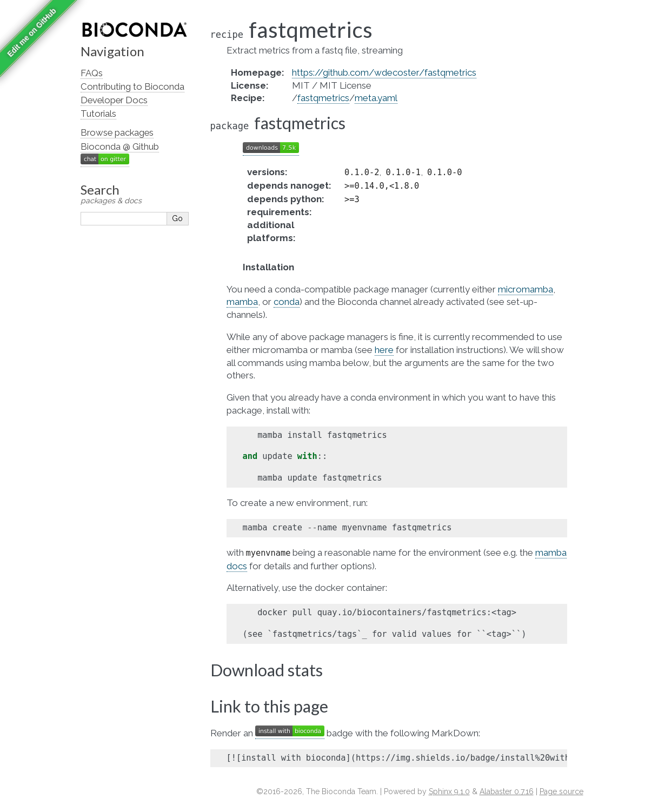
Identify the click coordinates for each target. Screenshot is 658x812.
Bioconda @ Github (120, 147)
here (384, 350)
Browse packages (117, 132)
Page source (561, 791)
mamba (242, 302)
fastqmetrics (323, 98)
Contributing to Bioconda (132, 86)
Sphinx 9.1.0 (449, 791)
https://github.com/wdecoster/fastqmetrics (384, 72)
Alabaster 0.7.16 (507, 791)
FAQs (92, 73)
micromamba (526, 289)
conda (287, 302)
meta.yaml (376, 98)
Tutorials (98, 114)
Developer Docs (114, 100)
